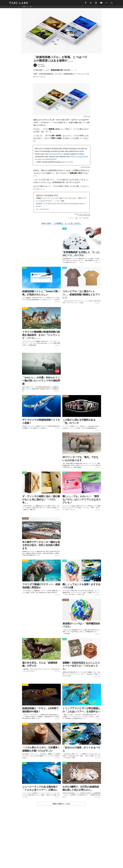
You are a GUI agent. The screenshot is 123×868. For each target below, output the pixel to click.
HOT (80, 218)
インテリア (71, 218)
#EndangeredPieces (56, 154)
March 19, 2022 (67, 162)
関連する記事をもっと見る (61, 804)
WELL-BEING (66, 724)
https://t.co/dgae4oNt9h (79, 157)
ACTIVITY (25, 309)
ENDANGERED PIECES (85, 215)
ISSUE (25, 268)
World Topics (86, 218)
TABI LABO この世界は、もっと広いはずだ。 (61, 224)
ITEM (64, 229)
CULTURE (66, 397)
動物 (77, 218)
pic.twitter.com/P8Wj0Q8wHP (46, 160)
